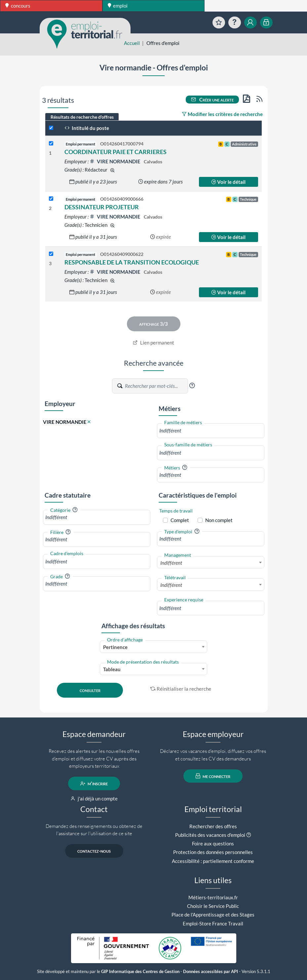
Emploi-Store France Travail (213, 923)
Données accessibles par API (211, 972)
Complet (180, 520)
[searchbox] (211, 431)
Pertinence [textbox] (115, 647)
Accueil (132, 43)
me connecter (213, 776)
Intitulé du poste (87, 128)
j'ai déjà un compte (94, 798)
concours (18, 6)
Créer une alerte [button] (212, 100)
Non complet (219, 520)
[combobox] (211, 431)
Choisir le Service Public (213, 906)
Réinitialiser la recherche (181, 689)
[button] (192, 386)
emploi (118, 6)
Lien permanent (153, 343)
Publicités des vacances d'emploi (210, 835)
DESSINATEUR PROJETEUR (102, 207)
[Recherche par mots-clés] (156, 386)
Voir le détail (228, 182)
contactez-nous (94, 851)
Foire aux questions (213, 843)
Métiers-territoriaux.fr (213, 897)
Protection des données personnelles (213, 852)
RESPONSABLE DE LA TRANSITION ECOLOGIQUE (132, 262)
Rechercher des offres (213, 826)
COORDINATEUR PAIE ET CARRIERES (115, 152)
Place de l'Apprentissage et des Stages (213, 915)
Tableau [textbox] (112, 669)
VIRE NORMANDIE (115, 161)
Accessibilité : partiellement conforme (213, 861)
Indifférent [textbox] (171, 563)
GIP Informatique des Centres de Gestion (140, 972)
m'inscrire (94, 784)
